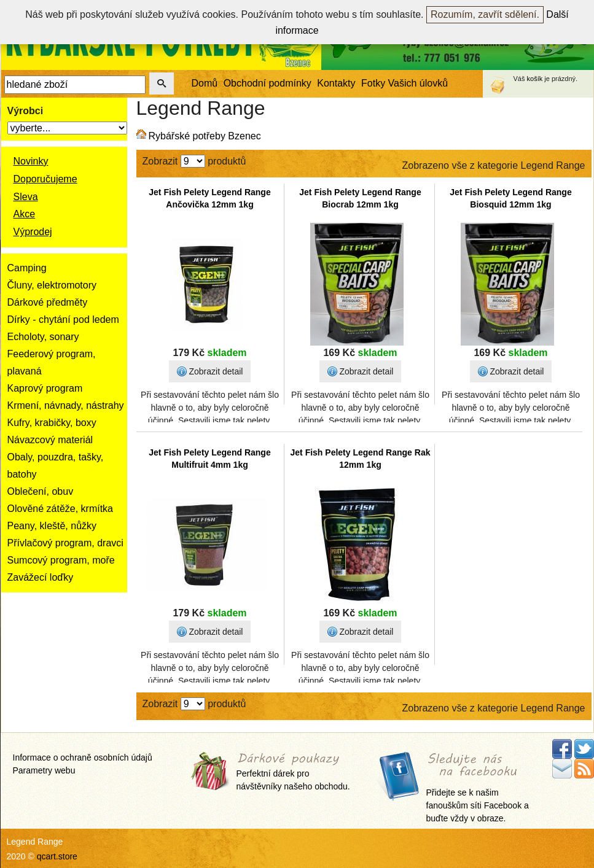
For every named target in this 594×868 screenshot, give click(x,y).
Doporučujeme (45, 179)
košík (535, 79)
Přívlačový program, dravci (65, 543)
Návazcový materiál (50, 440)
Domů (205, 83)
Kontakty (336, 83)
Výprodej (33, 232)
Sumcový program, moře (61, 560)
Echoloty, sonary (43, 337)
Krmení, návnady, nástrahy (66, 405)
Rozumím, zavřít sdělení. (485, 14)
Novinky (31, 161)
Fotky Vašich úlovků (404, 83)
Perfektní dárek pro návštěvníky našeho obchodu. (293, 773)
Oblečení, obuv (41, 491)
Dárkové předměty (48, 302)
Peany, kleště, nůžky (52, 526)
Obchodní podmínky (268, 83)
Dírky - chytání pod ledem (63, 320)
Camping (27, 268)
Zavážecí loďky (41, 577)
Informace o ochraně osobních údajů (83, 758)
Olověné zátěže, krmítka (61, 509)
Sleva (26, 197)
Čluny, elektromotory (52, 285)
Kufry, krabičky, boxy (52, 423)
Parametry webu (44, 770)
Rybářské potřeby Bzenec (205, 136)
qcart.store (57, 856)
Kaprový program (45, 388)
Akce (25, 214)
